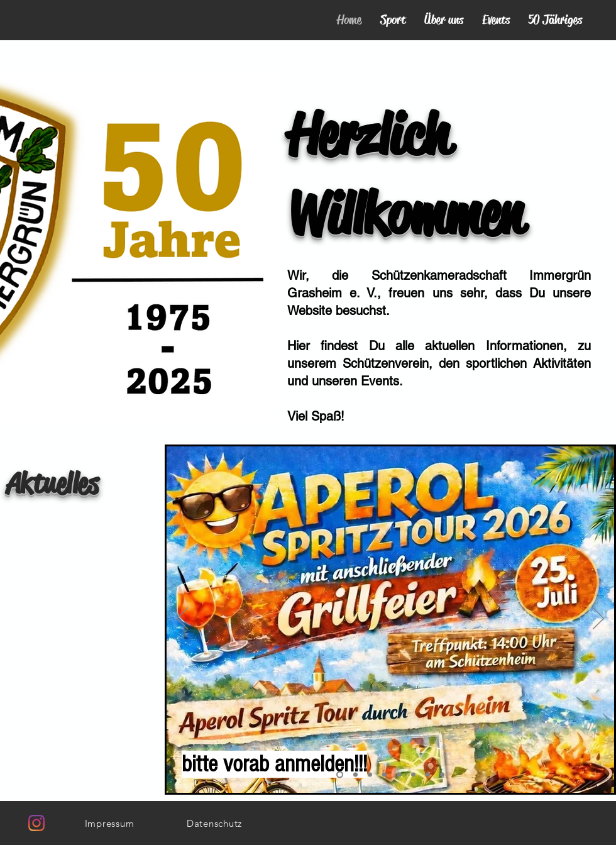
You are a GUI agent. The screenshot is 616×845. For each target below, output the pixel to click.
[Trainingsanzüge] (442, 775)
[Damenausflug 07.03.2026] (384, 775)
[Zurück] (182, 619)
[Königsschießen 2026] (370, 775)
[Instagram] (36, 823)
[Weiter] (598, 619)
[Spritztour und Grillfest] (355, 775)
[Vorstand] (413, 775)
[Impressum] (109, 823)
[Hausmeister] (428, 775)
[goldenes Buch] (340, 775)
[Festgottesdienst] (399, 775)
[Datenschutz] (214, 823)
